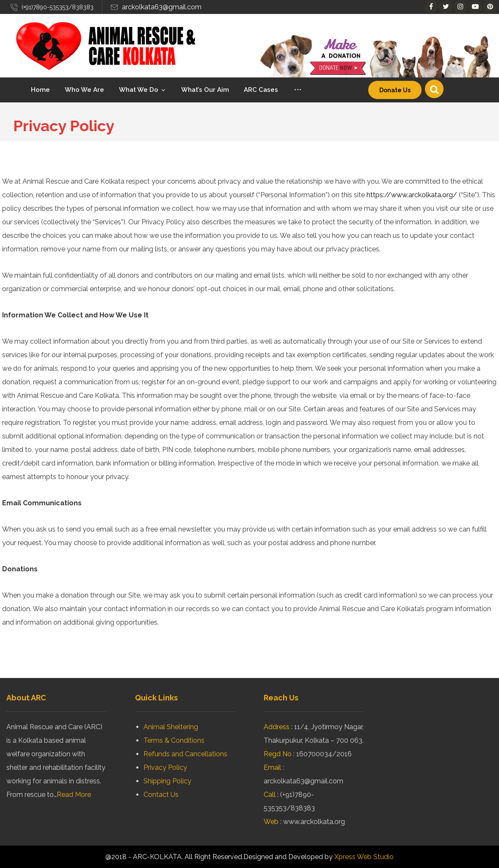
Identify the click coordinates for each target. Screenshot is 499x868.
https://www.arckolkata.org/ (412, 195)
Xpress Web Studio (364, 857)
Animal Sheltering (171, 727)
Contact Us (161, 795)
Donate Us (395, 90)
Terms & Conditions (174, 740)
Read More (74, 795)
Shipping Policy (167, 781)
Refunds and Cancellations (185, 754)
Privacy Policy (165, 767)
